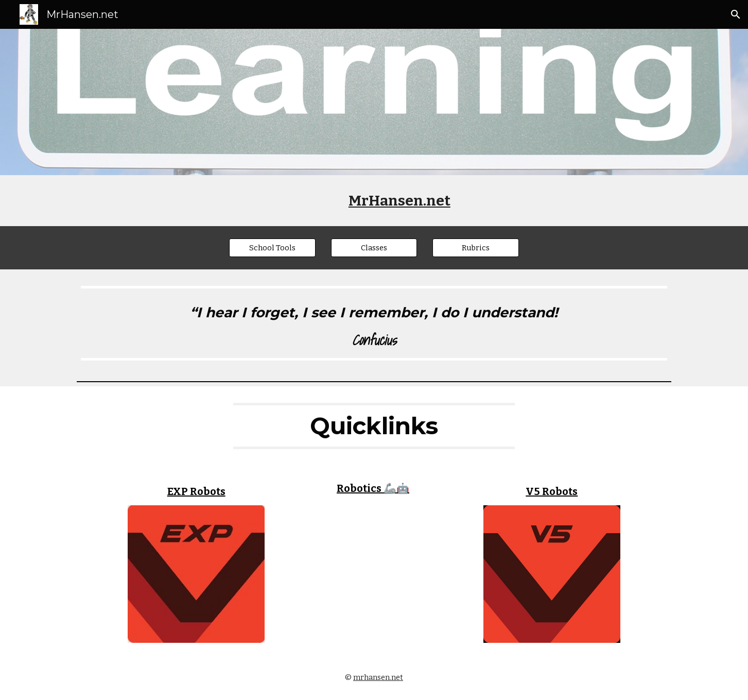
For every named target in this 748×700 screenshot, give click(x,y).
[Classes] (374, 247)
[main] (399, 201)
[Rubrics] (476, 247)
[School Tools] (272, 247)
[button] (736, 14)
